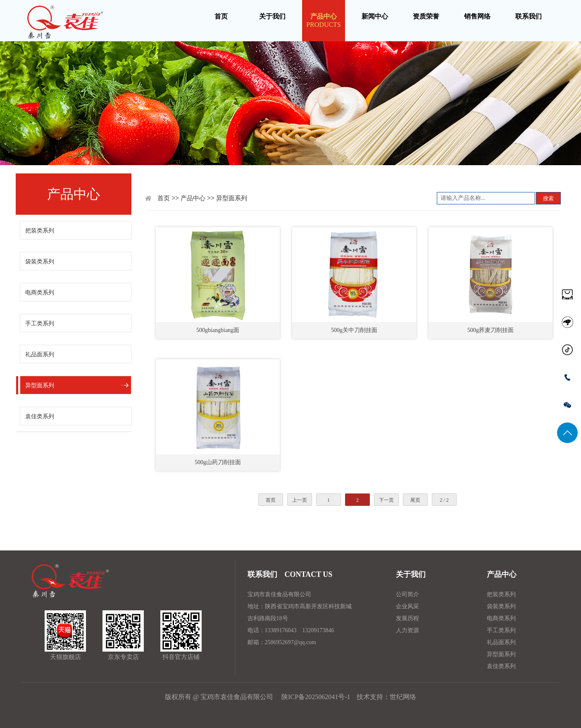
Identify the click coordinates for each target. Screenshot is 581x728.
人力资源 (407, 630)
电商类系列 (40, 293)
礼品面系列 (40, 355)
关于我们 (411, 574)
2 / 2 (444, 500)
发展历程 (407, 618)
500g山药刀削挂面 (218, 462)
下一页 (386, 500)
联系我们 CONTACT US (290, 574)
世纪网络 (403, 697)
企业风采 (407, 606)
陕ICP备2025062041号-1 (315, 697)
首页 (164, 198)
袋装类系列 (40, 262)
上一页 (300, 500)
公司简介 (407, 594)
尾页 (415, 500)
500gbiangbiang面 (218, 330)
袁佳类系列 (40, 416)
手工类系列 (40, 324)
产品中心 (193, 198)
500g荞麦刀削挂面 (491, 330)
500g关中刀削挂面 (354, 330)
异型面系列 (40, 385)
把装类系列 (40, 231)
